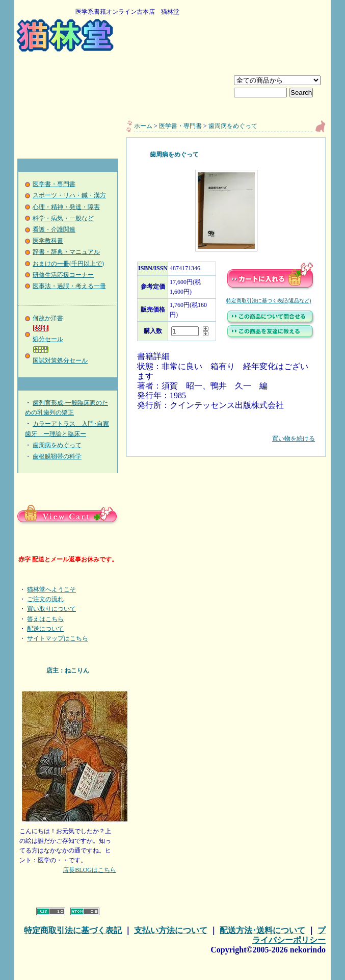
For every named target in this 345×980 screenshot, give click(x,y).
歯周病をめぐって (57, 445)
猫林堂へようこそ (51, 589)
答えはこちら (45, 619)
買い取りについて (51, 609)
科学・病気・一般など (63, 218)
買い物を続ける (226, 431)
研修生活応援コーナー (63, 275)
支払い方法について (171, 930)
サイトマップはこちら (58, 638)
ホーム (143, 126)
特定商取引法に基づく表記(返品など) (269, 301)
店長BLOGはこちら (89, 870)
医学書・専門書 (54, 184)
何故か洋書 (48, 318)
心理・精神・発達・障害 (66, 207)
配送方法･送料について (262, 930)
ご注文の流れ (45, 599)
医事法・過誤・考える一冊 (69, 286)
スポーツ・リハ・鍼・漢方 (69, 195)
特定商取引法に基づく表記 (73, 930)
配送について (45, 629)
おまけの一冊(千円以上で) (68, 264)
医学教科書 (48, 241)
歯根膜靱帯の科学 (57, 456)
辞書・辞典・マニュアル (66, 252)
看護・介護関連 (54, 229)
